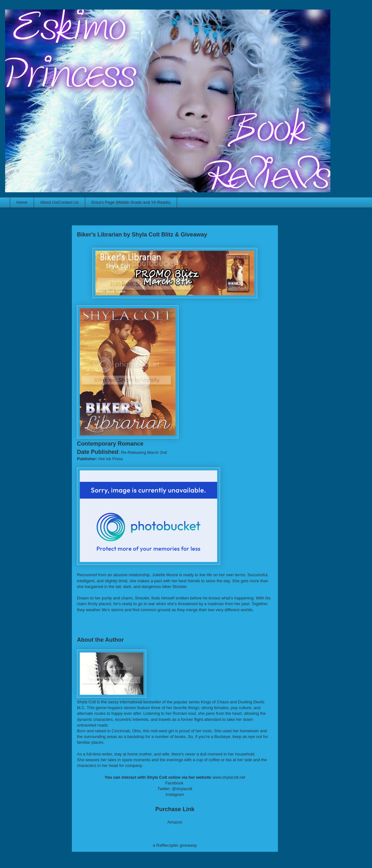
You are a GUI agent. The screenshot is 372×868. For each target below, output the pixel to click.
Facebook (174, 783)
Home (22, 202)
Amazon (175, 822)
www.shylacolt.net (229, 777)
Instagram (175, 794)
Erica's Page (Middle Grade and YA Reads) (131, 202)
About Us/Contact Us (59, 202)
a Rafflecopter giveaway (175, 845)
